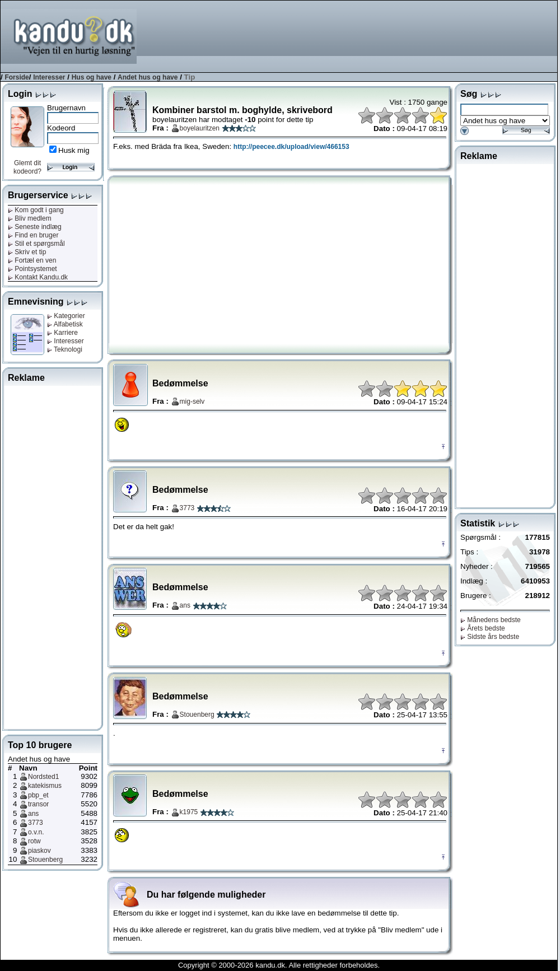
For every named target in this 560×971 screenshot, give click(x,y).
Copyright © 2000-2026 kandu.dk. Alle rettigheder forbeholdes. (279, 965)
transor (38, 804)
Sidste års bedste (490, 637)
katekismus (45, 786)
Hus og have (92, 77)
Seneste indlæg (35, 227)
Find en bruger (33, 235)
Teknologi (65, 349)
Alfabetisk (65, 324)
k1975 (189, 812)
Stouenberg (45, 860)
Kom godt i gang (36, 210)
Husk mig (74, 150)
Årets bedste (483, 628)
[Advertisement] (515, 36)
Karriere (62, 333)
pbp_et (38, 795)
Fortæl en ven (32, 260)
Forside (17, 77)
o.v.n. (36, 832)
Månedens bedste (491, 620)
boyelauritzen (200, 128)
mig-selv (192, 402)
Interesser (49, 77)
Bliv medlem (30, 218)
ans (33, 814)
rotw (34, 841)
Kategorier (66, 316)
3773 (36, 823)
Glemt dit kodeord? (27, 167)
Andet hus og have (148, 77)
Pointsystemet (32, 269)
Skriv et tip (27, 252)
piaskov (39, 851)
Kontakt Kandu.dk (38, 277)
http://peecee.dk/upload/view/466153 (291, 147)
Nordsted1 (43, 777)
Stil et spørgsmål (36, 244)
